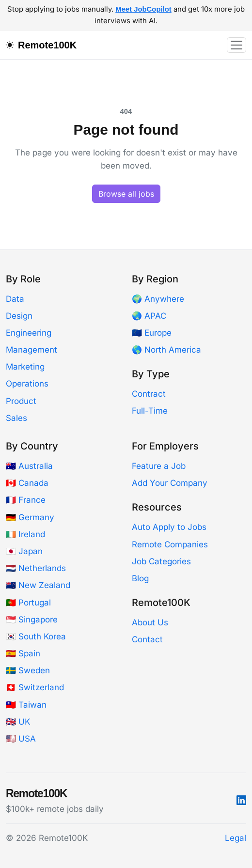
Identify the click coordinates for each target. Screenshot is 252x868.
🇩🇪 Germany (30, 517)
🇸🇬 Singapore (32, 620)
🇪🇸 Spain (23, 653)
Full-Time (150, 411)
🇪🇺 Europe (152, 333)
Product (21, 401)
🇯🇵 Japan (24, 551)
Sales (16, 418)
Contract (149, 394)
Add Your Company (170, 483)
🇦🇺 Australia (29, 466)
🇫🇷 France (26, 500)
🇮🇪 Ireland (25, 534)
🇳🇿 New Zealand (38, 585)
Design (19, 316)
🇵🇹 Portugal (28, 603)
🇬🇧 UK (18, 722)
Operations (27, 384)
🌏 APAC (149, 316)
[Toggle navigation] (236, 45)
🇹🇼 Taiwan (26, 705)
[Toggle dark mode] (12, 45)
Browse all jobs (126, 194)
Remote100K (47, 45)
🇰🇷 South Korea (36, 636)
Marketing (25, 367)
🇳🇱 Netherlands (36, 568)
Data (15, 299)
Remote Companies (170, 544)
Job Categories (161, 561)
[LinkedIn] (241, 800)
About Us (150, 622)
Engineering (29, 333)
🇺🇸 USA (21, 739)
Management (31, 350)
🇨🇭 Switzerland (35, 687)
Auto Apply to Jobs (169, 527)
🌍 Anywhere (158, 299)
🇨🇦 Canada (27, 483)
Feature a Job (159, 466)
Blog (140, 578)
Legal (236, 838)
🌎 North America (166, 350)
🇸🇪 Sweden (28, 670)
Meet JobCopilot (143, 9)
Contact (147, 639)
